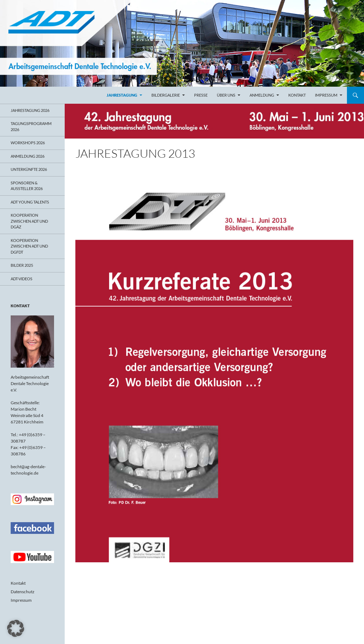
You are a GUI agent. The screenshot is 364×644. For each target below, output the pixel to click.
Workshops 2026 (28, 143)
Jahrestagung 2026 (30, 110)
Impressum (326, 95)
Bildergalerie (166, 95)
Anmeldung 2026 (28, 156)
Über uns (226, 95)
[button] (16, 628)
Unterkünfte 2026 (29, 169)
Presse (201, 95)
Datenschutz (23, 592)
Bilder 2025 (22, 265)
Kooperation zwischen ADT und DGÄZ (29, 221)
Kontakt (297, 95)
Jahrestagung (122, 95)
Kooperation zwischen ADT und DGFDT (29, 246)
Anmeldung (262, 95)
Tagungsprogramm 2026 (31, 126)
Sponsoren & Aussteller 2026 (27, 186)
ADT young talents (30, 202)
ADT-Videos (22, 279)
